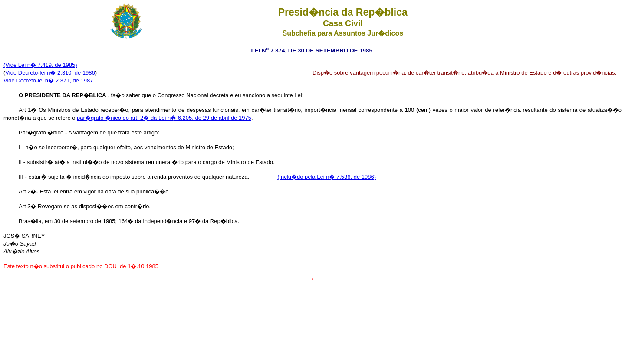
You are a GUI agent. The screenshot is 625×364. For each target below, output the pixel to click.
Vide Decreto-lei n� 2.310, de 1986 (50, 73)
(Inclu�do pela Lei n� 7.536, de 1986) (327, 177)
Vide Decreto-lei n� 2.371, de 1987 (48, 80)
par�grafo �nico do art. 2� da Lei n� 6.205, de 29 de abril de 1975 (164, 118)
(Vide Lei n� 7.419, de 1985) (40, 65)
